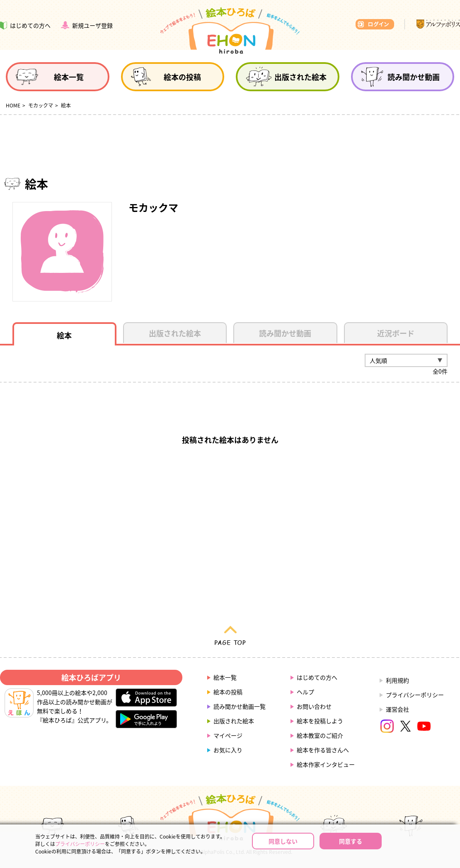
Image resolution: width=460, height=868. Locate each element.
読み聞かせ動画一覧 (240, 706)
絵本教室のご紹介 (320, 735)
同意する (351, 841)
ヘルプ (305, 692)
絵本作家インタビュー (326, 764)
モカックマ (41, 105)
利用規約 (397, 680)
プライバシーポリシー (415, 695)
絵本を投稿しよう (320, 721)
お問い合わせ (314, 706)
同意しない (283, 841)
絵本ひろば (230, 31)
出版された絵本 (234, 721)
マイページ (228, 735)
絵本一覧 (225, 677)
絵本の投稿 (228, 692)
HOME (13, 105)
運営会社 (397, 709)
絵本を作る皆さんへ (323, 750)
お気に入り (228, 750)
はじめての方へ (317, 677)
